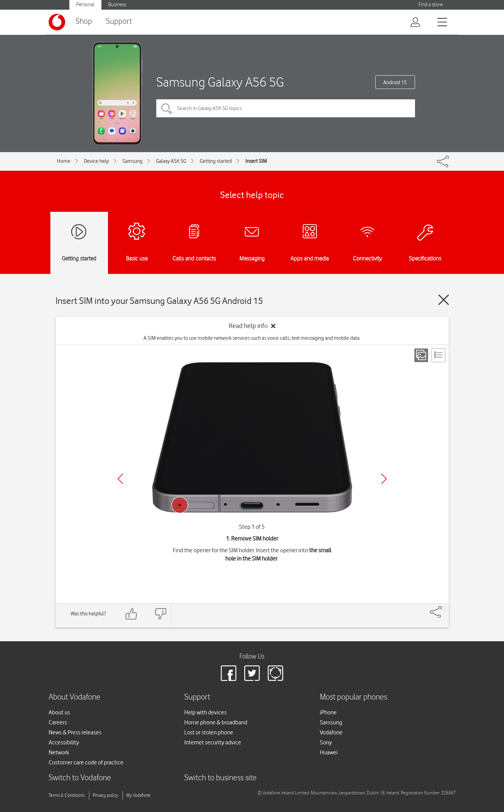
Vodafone (331, 732)
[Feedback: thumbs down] (160, 614)
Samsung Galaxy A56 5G (220, 82)
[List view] (438, 355)
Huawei (329, 752)
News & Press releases (75, 732)
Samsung (132, 161)
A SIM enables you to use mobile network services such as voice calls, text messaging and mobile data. (252, 338)
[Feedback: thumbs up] (131, 614)
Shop (84, 22)
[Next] (384, 479)
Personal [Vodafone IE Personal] (85, 5)
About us (59, 712)
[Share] (444, 608)
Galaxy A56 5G (171, 161)
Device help (96, 161)
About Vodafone (75, 697)
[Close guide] (444, 300)
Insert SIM (256, 161)
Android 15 (395, 82)
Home (64, 161)
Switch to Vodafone (80, 778)
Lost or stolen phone (209, 732)
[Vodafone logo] (57, 22)
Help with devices (205, 712)
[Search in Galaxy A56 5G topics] (286, 108)
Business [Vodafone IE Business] (117, 5)
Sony (326, 742)
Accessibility (64, 742)
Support (119, 22)
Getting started (216, 161)
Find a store (431, 5)
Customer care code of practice (86, 762)
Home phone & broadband (216, 722)
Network (59, 752)
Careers (58, 722)
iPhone (328, 712)
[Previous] (120, 479)
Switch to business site (220, 778)
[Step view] (421, 355)
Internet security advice (213, 742)
